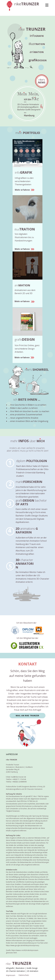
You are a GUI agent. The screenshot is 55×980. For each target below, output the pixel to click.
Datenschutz (24, 975)
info (37, 36)
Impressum (11, 975)
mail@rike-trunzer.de (18, 777)
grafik (38, 60)
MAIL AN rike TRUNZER (27, 716)
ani (37, 52)
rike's (42, 81)
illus (37, 44)
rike (27, 4)
